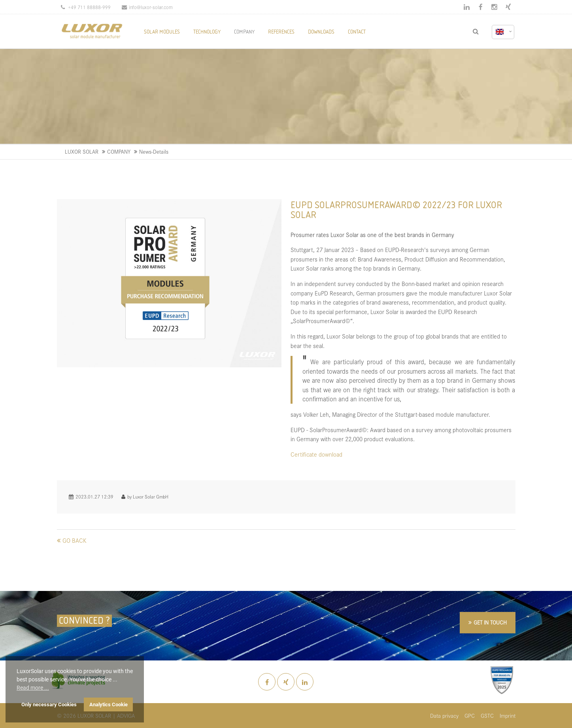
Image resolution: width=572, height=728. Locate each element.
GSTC (487, 716)
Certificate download (316, 454)
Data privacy (444, 716)
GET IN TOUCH (490, 622)
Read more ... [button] (33, 688)
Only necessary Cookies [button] (49, 704)
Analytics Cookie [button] (109, 704)
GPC (470, 716)
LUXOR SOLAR (82, 151)
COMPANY (119, 151)
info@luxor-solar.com (147, 7)
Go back (75, 540)
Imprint (508, 716)
